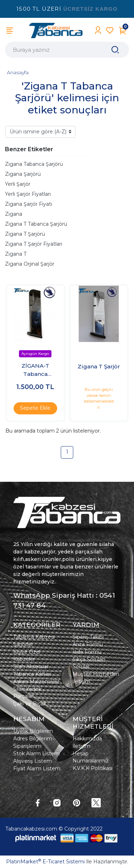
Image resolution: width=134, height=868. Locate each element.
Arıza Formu (88, 644)
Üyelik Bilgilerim (33, 731)
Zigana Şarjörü (23, 174)
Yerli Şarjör (18, 184)
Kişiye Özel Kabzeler (27, 655)
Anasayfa (18, 72)
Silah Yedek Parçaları (27, 693)
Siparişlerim (27, 746)
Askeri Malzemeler (36, 681)
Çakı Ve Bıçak (30, 704)
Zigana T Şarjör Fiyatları (34, 244)
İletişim (81, 681)
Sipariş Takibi (88, 637)
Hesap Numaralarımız (91, 757)
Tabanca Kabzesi (34, 637)
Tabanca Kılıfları (32, 674)
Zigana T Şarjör (99, 366)
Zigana (14, 214)
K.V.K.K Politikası (93, 768)
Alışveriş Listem (33, 761)
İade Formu (87, 652)
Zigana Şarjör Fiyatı (29, 204)
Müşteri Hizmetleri (96, 674)
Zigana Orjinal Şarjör (30, 264)
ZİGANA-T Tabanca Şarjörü (35, 370)
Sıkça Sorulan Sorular (89, 663)
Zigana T (16, 254)
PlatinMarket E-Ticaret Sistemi (45, 862)
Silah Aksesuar (31, 667)
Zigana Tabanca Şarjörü (34, 164)
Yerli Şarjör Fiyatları (28, 194)
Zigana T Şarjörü (25, 234)
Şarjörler (23, 644)
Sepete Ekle (35, 408)
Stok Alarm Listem (36, 754)
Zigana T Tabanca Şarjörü (36, 224)
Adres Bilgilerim (33, 739)
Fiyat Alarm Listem (37, 769)
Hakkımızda (87, 739)
